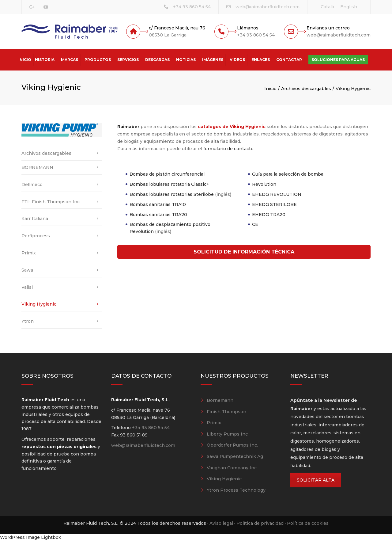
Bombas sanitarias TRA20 (158, 215)
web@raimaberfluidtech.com (268, 7)
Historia (45, 60)
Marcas (70, 60)
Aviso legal (221, 523)
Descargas (157, 60)
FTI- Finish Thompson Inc (51, 202)
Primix (29, 253)
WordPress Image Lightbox (30, 537)
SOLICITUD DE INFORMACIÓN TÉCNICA (244, 252)
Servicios (128, 60)
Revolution (264, 184)
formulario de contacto (228, 149)
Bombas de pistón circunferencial (167, 174)
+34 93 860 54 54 (192, 7)
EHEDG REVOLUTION (277, 194)
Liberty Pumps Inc (227, 434)
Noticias (186, 60)
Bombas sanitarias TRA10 (158, 204)
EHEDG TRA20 (269, 215)
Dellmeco (32, 185)
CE (255, 224)
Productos (98, 60)
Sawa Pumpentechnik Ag (235, 456)
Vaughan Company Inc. (232, 468)
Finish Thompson (226, 412)
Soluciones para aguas (338, 60)
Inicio (25, 60)
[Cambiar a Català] (327, 7)
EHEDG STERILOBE (274, 204)
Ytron (28, 321)
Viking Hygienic (39, 304)
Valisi (27, 287)
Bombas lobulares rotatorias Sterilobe (172, 194)
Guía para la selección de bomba (288, 174)
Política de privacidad (260, 523)
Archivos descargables (306, 89)
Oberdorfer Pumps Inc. (232, 445)
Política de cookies (308, 523)
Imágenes (213, 60)
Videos (237, 60)
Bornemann (220, 400)
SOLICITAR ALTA (316, 480)
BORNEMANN (37, 167)
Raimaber (128, 127)
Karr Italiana (35, 219)
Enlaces (261, 60)
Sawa (27, 270)
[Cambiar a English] (349, 7)
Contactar (289, 60)
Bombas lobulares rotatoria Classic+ (169, 184)
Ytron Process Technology (236, 490)
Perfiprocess (36, 236)
